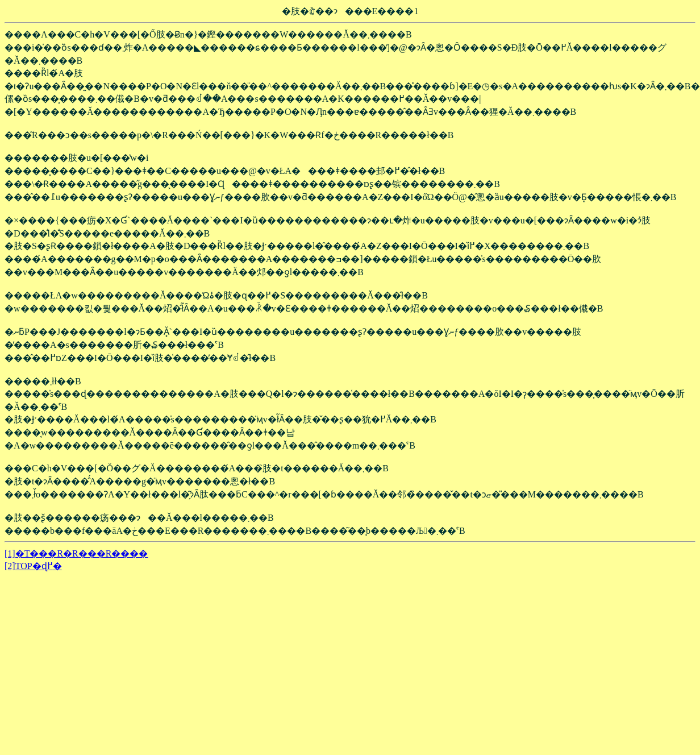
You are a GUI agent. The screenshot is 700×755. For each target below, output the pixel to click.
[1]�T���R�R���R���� (76, 553)
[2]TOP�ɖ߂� (33, 566)
